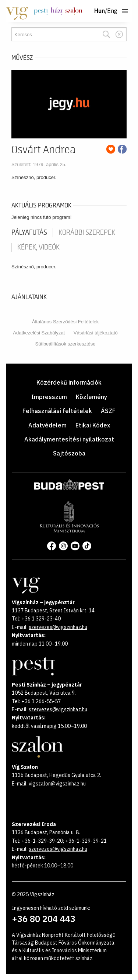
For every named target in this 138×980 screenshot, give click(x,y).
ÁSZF (108, 411)
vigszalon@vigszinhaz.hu (57, 784)
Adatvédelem (47, 425)
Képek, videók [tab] (38, 247)
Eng (112, 11)
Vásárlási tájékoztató (96, 333)
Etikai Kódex (93, 425)
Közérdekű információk (69, 382)
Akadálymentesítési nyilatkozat (69, 439)
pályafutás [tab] (29, 233)
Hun (100, 11)
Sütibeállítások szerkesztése (65, 344)
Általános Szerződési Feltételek (65, 322)
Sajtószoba (69, 453)
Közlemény (91, 397)
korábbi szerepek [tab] (87, 233)
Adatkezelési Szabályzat (39, 333)
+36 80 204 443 (44, 919)
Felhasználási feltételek (57, 411)
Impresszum (49, 397)
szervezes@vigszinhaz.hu (58, 627)
